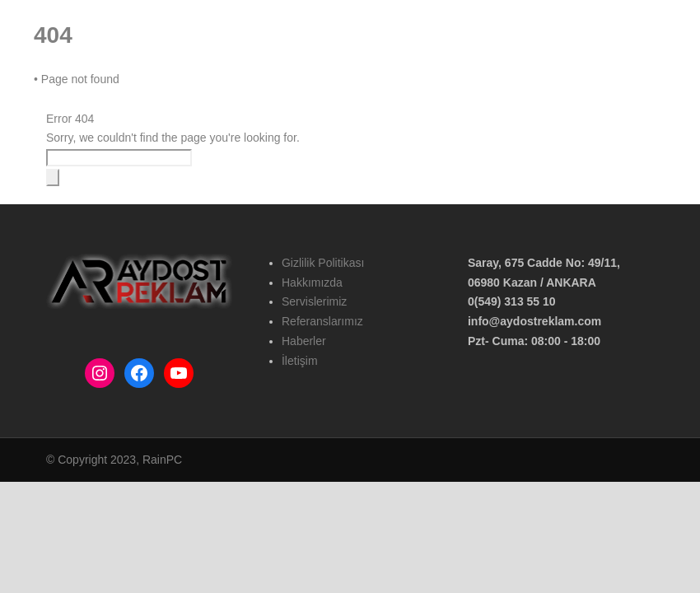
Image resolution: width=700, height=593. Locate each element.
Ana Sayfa (153, 91)
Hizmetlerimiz (310, 91)
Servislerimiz (314, 301)
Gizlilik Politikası (323, 263)
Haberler (485, 91)
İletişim (546, 91)
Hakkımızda (227, 91)
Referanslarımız (404, 91)
